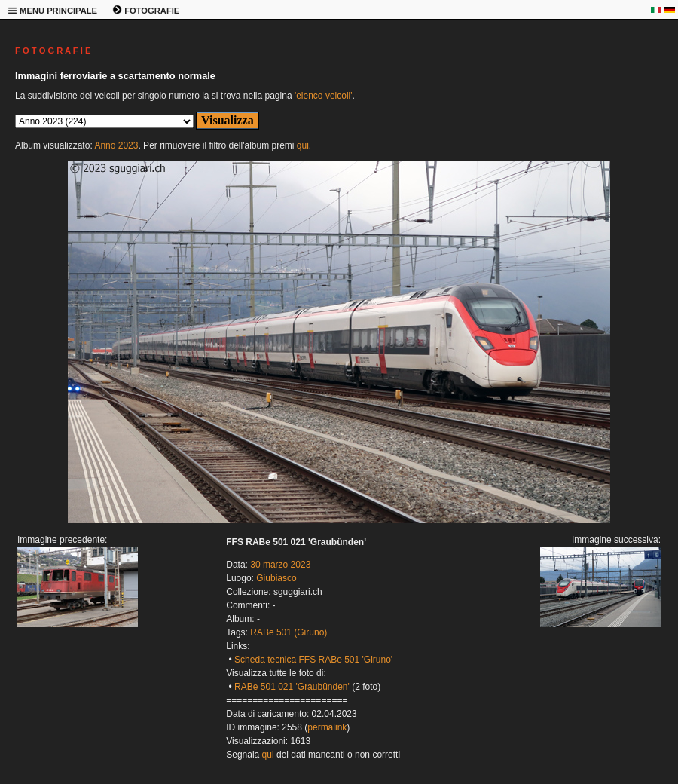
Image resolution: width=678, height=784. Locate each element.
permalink (327, 727)
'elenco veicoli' (324, 96)
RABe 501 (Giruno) (289, 632)
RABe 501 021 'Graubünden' (292, 687)
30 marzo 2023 (280, 565)
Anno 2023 (116, 145)
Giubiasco (276, 578)
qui (303, 145)
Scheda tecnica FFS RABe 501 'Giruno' (313, 660)
